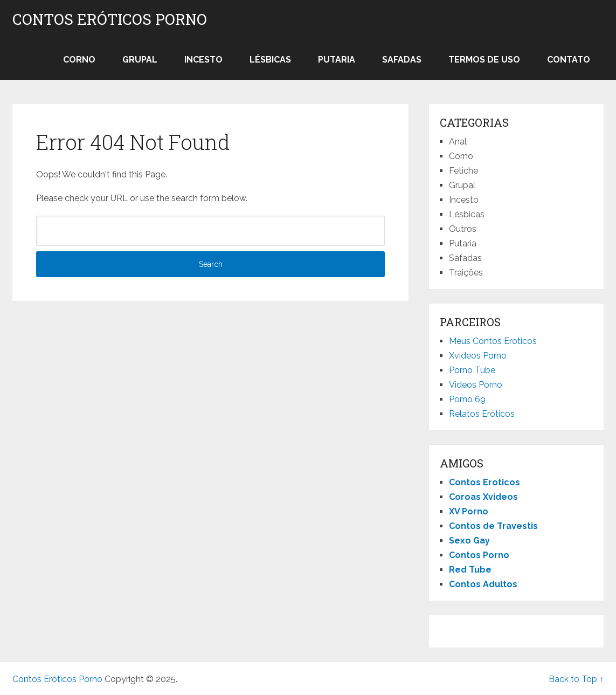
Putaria (337, 60)
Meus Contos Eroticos (493, 341)
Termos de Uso (484, 60)
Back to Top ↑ (576, 679)
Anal (458, 142)
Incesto (203, 60)
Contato (569, 60)
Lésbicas (270, 60)
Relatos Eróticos (482, 414)
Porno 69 (467, 399)
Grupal (140, 60)
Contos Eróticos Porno (110, 19)
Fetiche (463, 171)
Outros (463, 229)
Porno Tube (472, 370)
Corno (79, 60)
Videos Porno (476, 385)
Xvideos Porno (478, 356)
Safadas (402, 60)
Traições (466, 273)
